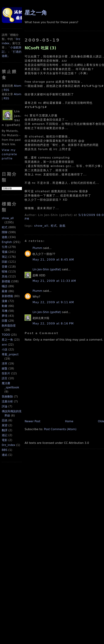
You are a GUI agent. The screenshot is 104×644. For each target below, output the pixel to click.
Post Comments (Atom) (60, 429)
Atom (18, 86)
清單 (5, 364)
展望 (5, 425)
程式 (5, 227)
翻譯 (5, 430)
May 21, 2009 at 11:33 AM (54, 281)
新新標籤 (7, 296)
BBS (5, 450)
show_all (8, 218)
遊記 (5, 435)
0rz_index (9, 445)
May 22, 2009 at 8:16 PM (53, 323)
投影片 (6, 373)
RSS (6, 90)
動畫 (5, 306)
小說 (5, 349)
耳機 (5, 311)
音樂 (5, 267)
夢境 (5, 316)
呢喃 (5, 272)
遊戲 (5, 237)
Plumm (37, 248)
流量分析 (7, 401)
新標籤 (6, 281)
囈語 (5, 286)
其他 (5, 276)
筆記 (5, 257)
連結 (5, 455)
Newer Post (32, 421)
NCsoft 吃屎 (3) (40, 48)
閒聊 (5, 232)
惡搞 (5, 420)
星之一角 (7, 340)
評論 (5, 406)
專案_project (10, 354)
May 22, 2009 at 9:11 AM (53, 302)
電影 (5, 440)
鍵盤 (5, 368)
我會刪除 (7, 397)
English (7, 242)
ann (4, 345)
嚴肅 (5, 291)
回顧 (5, 262)
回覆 (5, 321)
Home (69, 421)
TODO (6, 335)
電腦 (5, 252)
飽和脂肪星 (9, 326)
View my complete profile (9, 154)
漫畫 (5, 301)
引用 (5, 247)
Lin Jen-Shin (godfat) (47, 269)
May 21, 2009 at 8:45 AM (53, 260)
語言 (5, 378)
